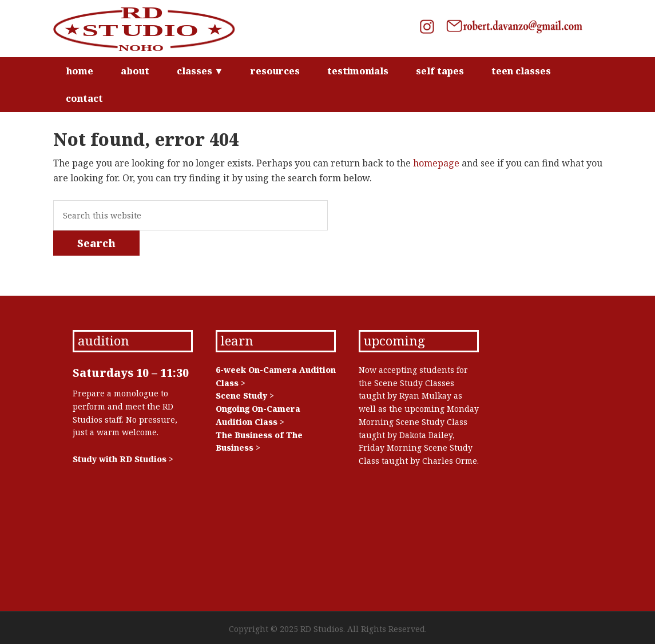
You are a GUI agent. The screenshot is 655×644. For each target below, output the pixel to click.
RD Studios (150, 29)
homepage (436, 163)
